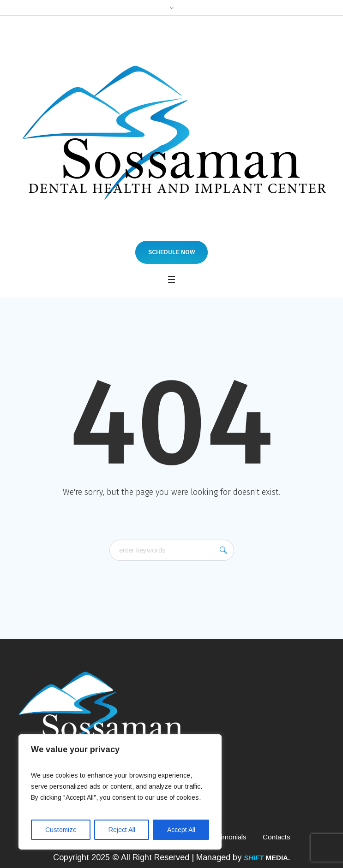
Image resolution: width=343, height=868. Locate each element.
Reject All (122, 830)
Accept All (181, 830)
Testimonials (227, 837)
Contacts (277, 837)
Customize (61, 830)
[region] (120, 792)
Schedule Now (171, 252)
